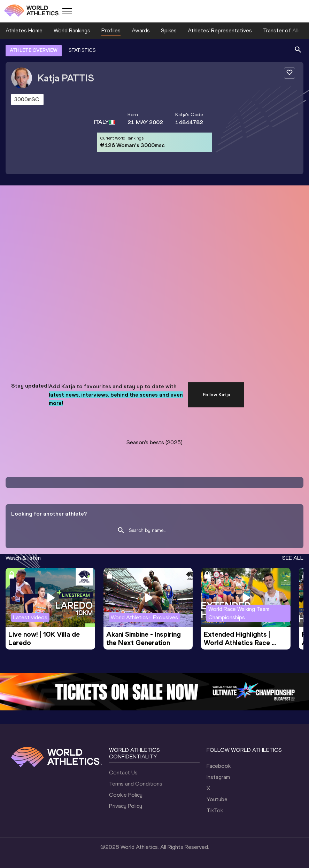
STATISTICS (82, 50)
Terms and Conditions (136, 784)
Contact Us (123, 773)
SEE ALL (293, 558)
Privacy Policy (126, 806)
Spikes (169, 30)
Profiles (111, 30)
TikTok (215, 810)
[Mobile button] (67, 11)
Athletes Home (24, 30)
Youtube (217, 799)
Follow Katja (216, 395)
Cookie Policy (126, 795)
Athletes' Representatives (220, 30)
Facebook (219, 766)
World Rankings (72, 30)
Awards (141, 30)
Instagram (218, 777)
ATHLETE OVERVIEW (34, 50)
